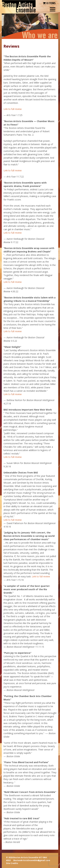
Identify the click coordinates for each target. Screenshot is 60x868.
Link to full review (13, 109)
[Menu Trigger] (53, 9)
